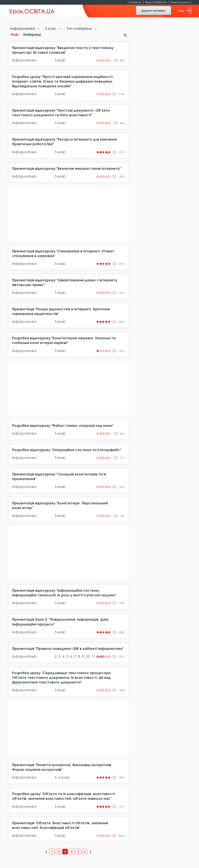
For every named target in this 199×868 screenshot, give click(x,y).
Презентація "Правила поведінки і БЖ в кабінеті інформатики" (68, 648)
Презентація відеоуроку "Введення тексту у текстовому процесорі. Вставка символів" (63, 50)
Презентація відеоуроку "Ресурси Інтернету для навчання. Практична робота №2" (65, 142)
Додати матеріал (154, 10)
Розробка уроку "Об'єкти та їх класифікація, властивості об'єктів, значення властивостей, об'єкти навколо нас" (63, 796)
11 (93, 656)
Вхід (185, 11)
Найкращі (32, 34)
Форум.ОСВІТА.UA (156, 2)
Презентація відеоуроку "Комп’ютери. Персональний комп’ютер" (60, 505)
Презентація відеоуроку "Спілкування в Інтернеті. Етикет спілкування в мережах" (63, 253)
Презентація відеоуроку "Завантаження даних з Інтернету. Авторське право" (65, 282)
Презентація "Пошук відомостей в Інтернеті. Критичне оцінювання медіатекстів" (61, 311)
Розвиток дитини (180, 2)
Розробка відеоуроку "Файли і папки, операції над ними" (63, 425)
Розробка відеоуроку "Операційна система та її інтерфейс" (67, 450)
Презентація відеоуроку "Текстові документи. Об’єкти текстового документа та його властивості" (61, 113)
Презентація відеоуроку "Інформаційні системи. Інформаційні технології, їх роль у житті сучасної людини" (64, 593)
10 (88, 656)
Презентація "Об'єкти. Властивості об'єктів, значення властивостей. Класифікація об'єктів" (60, 825)
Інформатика (24, 60)
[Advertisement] (69, 214)
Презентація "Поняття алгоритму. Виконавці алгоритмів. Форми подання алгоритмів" (62, 767)
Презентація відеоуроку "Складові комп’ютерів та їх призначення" (59, 476)
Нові (14, 34)
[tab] (25, 29)
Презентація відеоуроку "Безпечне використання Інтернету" (66, 168)
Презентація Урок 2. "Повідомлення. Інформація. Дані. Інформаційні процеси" (61, 622)
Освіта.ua (135, 2)
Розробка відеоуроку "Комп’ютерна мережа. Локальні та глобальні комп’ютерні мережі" (64, 340)
